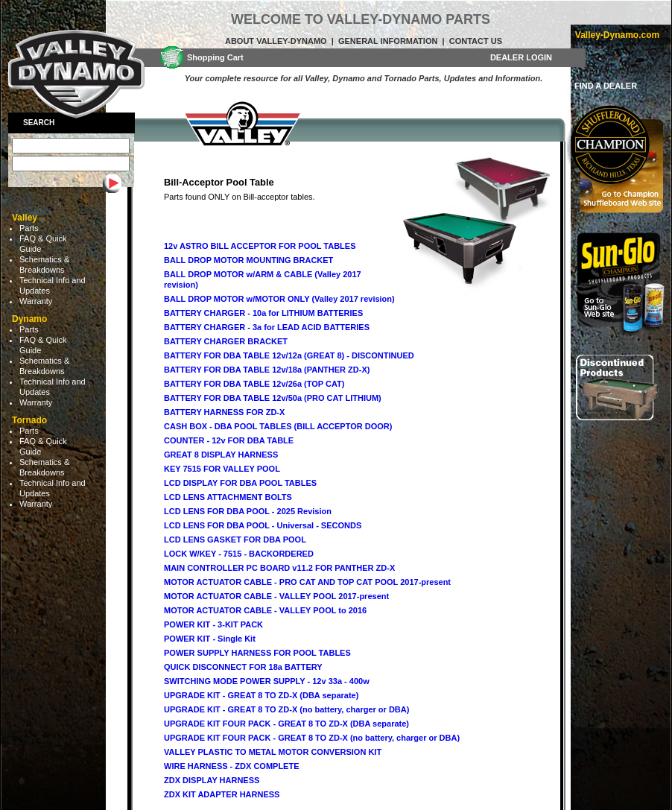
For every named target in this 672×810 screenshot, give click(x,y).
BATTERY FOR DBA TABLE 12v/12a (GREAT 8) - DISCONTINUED (289, 355)
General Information (388, 41)
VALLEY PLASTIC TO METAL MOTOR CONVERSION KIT (273, 752)
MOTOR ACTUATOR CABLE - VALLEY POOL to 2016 (265, 610)
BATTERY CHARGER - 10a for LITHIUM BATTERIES (263, 313)
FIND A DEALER (606, 86)
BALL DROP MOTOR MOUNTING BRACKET (248, 260)
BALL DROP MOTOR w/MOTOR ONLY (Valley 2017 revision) (279, 299)
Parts (29, 228)
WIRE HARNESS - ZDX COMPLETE (232, 766)
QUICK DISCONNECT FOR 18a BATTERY (243, 667)
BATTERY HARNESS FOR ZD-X (224, 412)
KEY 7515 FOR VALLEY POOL (222, 469)
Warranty (36, 301)
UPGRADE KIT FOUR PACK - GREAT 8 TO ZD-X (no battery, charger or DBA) (312, 738)
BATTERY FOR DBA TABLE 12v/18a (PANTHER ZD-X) (267, 370)
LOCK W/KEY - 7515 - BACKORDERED (239, 554)
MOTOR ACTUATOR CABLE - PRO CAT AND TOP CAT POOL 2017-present (307, 582)
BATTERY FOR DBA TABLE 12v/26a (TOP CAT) (254, 384)
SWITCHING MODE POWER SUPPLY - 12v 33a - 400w (267, 681)
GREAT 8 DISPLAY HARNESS (221, 455)
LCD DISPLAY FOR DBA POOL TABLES (240, 483)
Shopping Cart (215, 57)
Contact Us (476, 41)
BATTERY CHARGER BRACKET (226, 341)
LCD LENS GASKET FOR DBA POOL (235, 540)
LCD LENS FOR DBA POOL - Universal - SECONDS (263, 525)
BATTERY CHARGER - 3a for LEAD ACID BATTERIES (267, 327)
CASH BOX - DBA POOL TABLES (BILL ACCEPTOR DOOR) (278, 426)
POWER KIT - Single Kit (210, 639)
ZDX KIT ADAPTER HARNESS (222, 794)
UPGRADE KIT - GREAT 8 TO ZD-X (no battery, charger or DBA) (286, 709)
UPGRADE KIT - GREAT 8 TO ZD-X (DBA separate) (261, 695)
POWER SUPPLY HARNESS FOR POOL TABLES (257, 653)
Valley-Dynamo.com (617, 35)
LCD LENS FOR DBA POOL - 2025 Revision (248, 511)
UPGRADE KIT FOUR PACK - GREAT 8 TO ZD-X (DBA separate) (286, 724)
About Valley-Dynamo (276, 41)
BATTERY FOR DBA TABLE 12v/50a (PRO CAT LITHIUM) (273, 398)
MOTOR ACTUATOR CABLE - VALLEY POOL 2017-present (276, 596)
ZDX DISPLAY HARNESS (212, 780)
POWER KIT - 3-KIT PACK (213, 624)
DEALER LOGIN (521, 57)
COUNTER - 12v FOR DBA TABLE (229, 440)
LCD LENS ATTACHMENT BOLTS (228, 497)
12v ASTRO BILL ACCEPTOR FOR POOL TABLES (260, 246)
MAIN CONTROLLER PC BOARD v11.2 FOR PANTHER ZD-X (279, 568)
